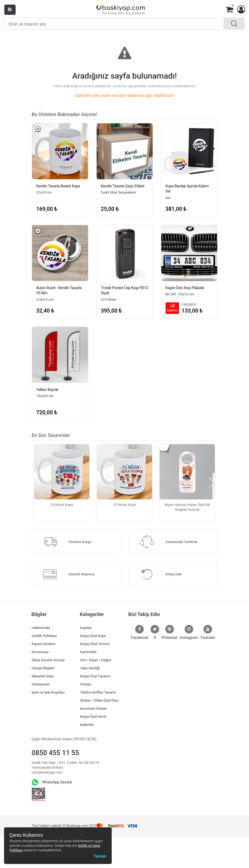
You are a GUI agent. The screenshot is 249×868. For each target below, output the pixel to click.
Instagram (189, 632)
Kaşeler (86, 628)
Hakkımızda (41, 628)
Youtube (208, 632)
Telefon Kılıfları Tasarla (98, 692)
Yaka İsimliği (90, 668)
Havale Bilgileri (43, 668)
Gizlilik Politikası (44, 636)
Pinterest (170, 632)
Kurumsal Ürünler (94, 708)
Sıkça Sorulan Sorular (48, 660)
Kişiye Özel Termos (95, 644)
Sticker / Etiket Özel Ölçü (99, 700)
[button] (241, 10)
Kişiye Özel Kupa (93, 636)
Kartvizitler (89, 652)
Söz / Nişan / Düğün (96, 660)
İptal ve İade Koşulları (48, 692)
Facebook (140, 632)
